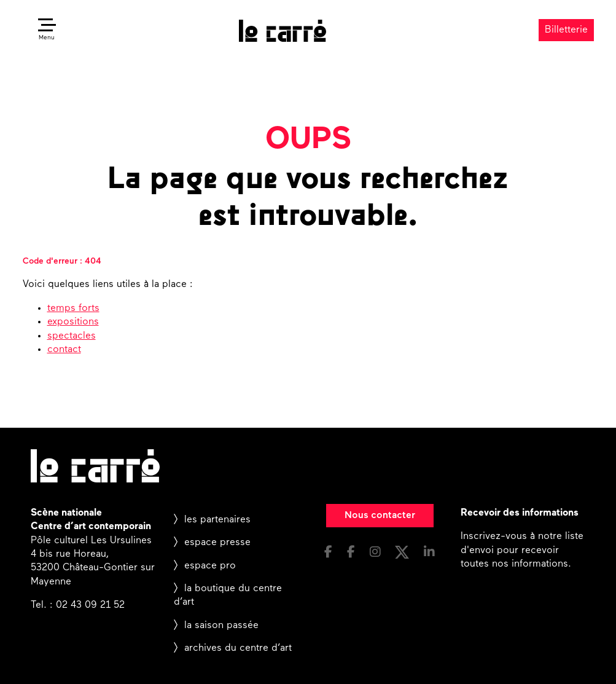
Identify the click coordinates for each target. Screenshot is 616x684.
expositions (73, 322)
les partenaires (217, 520)
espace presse (217, 543)
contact (64, 350)
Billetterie (566, 30)
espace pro (210, 566)
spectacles (72, 336)
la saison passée (221, 626)
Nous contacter (380, 516)
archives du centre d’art (238, 648)
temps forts (73, 309)
